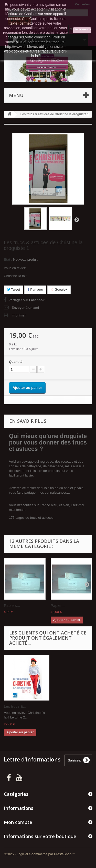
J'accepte (82, 30)
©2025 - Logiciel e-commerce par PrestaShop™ (39, 854)
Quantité (16, 362)
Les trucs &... (15, 706)
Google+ (59, 289)
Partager (35, 289)
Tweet (14, 289)
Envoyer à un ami (25, 308)
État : (8, 260)
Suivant (77, 219)
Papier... (58, 605)
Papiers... (12, 605)
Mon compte (18, 822)
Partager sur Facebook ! (28, 300)
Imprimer (19, 315)
